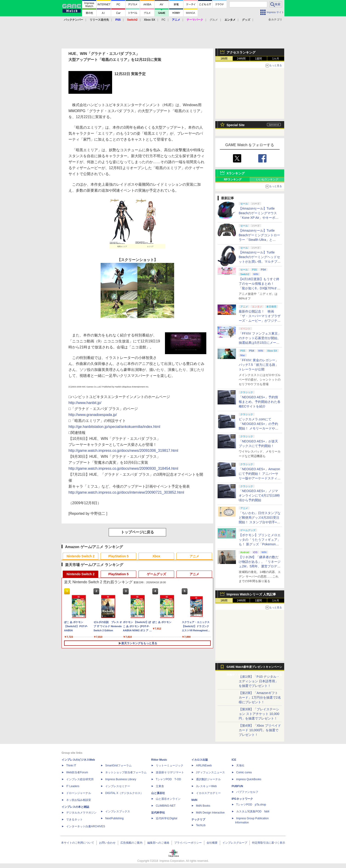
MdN (194, 800)
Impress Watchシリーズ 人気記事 (251, 594)
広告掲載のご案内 (131, 843)
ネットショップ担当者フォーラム (126, 772)
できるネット (74, 820)
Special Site (236, 125)
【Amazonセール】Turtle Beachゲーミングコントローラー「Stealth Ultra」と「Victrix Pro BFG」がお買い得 (259, 240)
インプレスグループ (235, 843)
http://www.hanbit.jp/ (85, 403)
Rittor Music (159, 760)
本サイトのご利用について (78, 843)
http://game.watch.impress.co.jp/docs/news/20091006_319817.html (123, 451)
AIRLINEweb (204, 766)
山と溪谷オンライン (168, 799)
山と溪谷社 (158, 793)
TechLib (201, 825)
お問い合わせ (107, 843)
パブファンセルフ (247, 792)
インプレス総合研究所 (80, 779)
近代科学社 (158, 813)
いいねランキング (267, 179)
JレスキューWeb (206, 786)
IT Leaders (73, 786)
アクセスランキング (241, 52)
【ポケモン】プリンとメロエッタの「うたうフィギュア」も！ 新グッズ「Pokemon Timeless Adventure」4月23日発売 (260, 544)
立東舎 (160, 786)
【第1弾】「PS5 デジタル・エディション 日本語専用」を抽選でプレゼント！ (259, 681)
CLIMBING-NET (166, 806)
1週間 (259, 59)
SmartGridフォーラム (118, 766)
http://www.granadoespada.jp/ (93, 415)
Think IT (71, 766)
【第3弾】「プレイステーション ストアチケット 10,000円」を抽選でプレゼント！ (259, 714)
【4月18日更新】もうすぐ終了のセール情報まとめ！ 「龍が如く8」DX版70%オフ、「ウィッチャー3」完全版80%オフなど (259, 288)
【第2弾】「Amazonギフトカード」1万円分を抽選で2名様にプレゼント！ (260, 697)
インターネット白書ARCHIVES (86, 826)
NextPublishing (114, 818)
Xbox (156, 556)
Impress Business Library (121, 779)
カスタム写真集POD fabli (253, 811)
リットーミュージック (170, 766)
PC (163, 20)
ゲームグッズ (156, 574)
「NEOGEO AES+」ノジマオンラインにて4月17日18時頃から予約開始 (259, 495)
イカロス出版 (200, 760)
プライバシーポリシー (188, 843)
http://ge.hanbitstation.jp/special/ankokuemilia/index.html (114, 427)
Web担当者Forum (77, 772)
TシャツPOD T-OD (168, 779)
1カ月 (276, 59)
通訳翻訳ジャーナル (208, 779)
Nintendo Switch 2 (81, 556)
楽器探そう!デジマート (170, 772)
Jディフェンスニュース (210, 772)
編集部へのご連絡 (158, 843)
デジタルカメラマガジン (81, 813)
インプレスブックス (118, 811)
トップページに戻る (137, 532)
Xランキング (236, 173)
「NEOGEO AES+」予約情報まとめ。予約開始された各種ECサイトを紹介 (260, 402)
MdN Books (203, 806)
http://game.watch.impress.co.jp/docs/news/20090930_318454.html (123, 468)
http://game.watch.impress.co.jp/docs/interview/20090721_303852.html (126, 492)
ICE (234, 760)
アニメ (194, 556)
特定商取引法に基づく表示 (269, 843)
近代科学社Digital (166, 818)
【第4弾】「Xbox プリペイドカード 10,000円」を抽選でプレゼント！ (260, 730)
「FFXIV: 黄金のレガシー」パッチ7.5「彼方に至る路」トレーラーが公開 (259, 365)
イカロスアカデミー (208, 793)
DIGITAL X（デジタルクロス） (124, 793)
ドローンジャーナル (79, 793)
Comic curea (244, 772)
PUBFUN (237, 786)
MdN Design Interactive (210, 813)
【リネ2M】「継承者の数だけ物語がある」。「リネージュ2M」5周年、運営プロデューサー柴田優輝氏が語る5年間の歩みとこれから (260, 566)
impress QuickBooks (249, 779)
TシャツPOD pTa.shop (251, 805)
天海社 (240, 766)
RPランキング (233, 179)
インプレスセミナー (118, 786)
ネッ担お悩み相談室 (79, 800)
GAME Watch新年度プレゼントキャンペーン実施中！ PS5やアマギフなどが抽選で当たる (254, 668)
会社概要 (212, 843)
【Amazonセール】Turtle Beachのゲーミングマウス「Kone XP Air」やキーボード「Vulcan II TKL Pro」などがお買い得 (259, 218)
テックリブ (198, 820)
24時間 (241, 59)
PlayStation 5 (119, 556)
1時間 (224, 59)
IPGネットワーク (242, 799)
